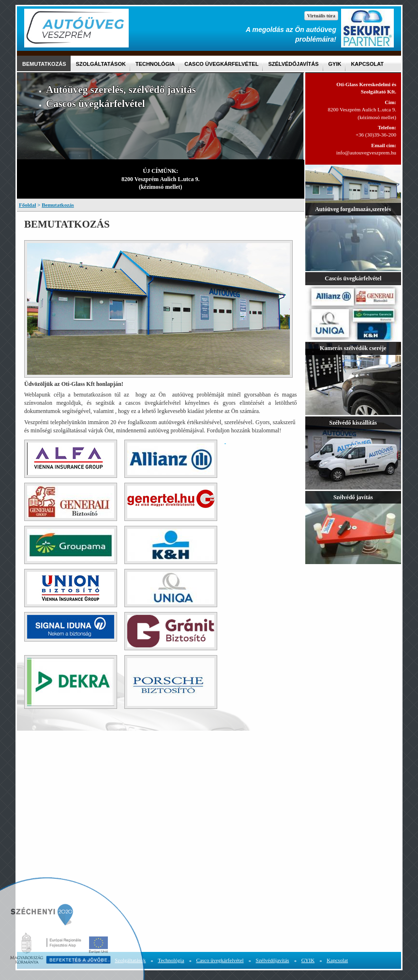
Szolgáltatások (101, 64)
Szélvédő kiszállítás (353, 423)
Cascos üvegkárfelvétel (96, 104)
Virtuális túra (321, 16)
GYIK (335, 64)
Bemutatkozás (44, 64)
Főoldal (27, 205)
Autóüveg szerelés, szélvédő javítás (121, 90)
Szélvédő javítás (353, 497)
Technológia (155, 64)
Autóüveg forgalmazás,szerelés (353, 209)
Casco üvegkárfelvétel (221, 64)
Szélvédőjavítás (293, 64)
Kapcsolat (367, 64)
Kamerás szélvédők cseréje (353, 348)
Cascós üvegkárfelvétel (353, 278)
